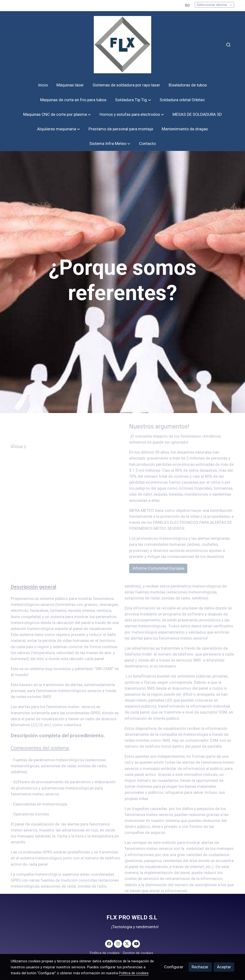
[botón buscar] (228, 45)
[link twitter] (127, 943)
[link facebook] (109, 943)
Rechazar (200, 967)
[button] (133, 100)
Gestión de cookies (138, 953)
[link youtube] (136, 943)
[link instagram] (118, 943)
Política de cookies (105, 953)
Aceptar (224, 967)
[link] (122, 45)
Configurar (174, 967)
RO (187, 5)
